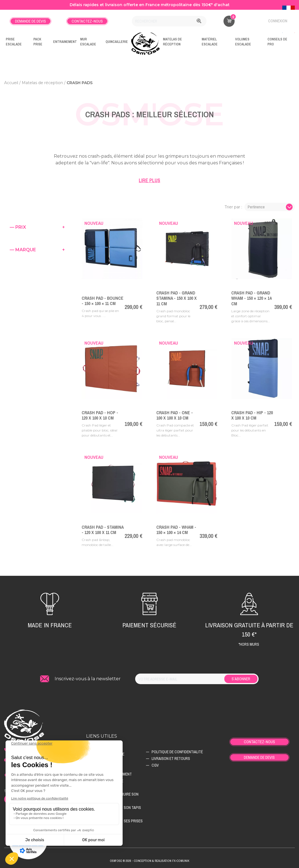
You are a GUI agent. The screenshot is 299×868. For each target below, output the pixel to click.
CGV (155, 765)
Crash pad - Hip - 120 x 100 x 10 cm (252, 415)
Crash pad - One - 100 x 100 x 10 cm (175, 415)
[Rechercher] (169, 21)
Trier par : (233, 207)
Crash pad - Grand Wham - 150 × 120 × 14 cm (251, 298)
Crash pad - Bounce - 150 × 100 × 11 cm (103, 301)
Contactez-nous (87, 21)
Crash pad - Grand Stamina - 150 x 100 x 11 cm (177, 298)
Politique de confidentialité (177, 752)
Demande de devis (31, 21)
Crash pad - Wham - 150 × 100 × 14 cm (176, 530)
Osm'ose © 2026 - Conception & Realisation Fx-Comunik (149, 861)
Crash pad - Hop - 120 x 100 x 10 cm (100, 415)
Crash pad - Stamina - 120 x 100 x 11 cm (103, 530)
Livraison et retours (171, 759)
